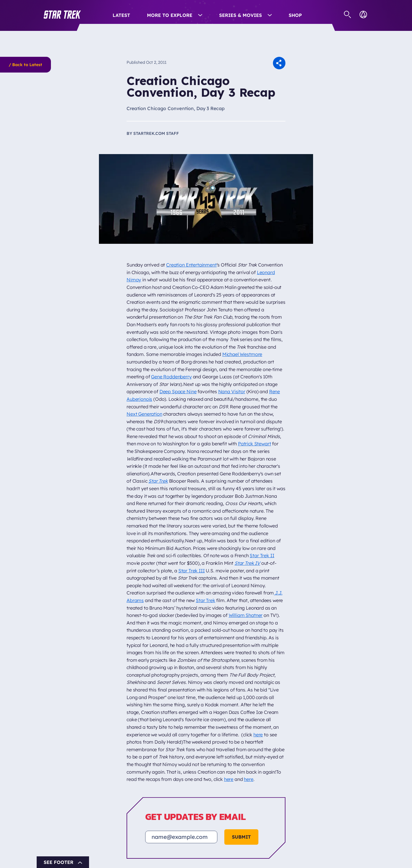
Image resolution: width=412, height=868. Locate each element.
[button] (62, 15)
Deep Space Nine (178, 391)
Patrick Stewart (255, 444)
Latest (121, 15)
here (258, 735)
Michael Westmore (242, 354)
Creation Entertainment (191, 265)
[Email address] (181, 837)
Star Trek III (192, 571)
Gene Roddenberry (171, 377)
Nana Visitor (232, 391)
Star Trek (206, 600)
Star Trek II (262, 555)
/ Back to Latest (25, 65)
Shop (295, 15)
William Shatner (246, 615)
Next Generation (144, 414)
